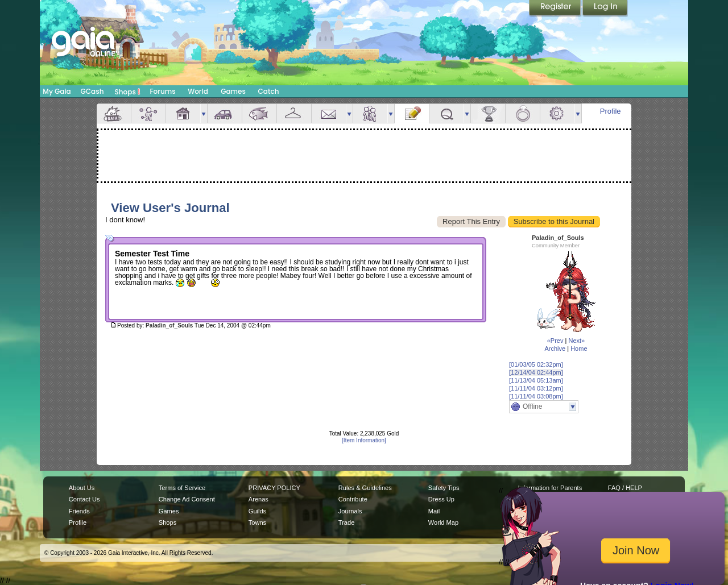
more (204, 113)
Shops (128, 92)
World (198, 91)
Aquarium (259, 113)
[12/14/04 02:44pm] (536, 372)
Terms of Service (182, 488)
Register (556, 9)
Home (579, 348)
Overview (114, 113)
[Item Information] (364, 440)
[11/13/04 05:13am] (536, 380)
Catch (269, 91)
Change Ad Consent (187, 499)
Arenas (258, 499)
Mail (329, 113)
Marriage (523, 113)
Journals (350, 511)
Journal (412, 113)
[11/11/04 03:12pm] (536, 388)
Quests (446, 113)
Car (225, 113)
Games (233, 91)
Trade (346, 522)
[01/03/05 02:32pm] (536, 364)
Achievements (488, 113)
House (183, 113)
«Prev (555, 341)
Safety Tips (444, 488)
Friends (370, 113)
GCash (92, 91)
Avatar (148, 113)
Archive (555, 348)
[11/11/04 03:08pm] (536, 396)
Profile (611, 111)
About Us (82, 488)
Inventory (294, 113)
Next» (576, 341)
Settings (557, 113)
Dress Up (441, 499)
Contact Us (84, 499)
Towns (257, 522)
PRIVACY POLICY (274, 488)
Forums (162, 91)
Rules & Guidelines (365, 488)
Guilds (257, 511)
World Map (443, 522)
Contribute (353, 499)
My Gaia (57, 91)
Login (605, 9)
